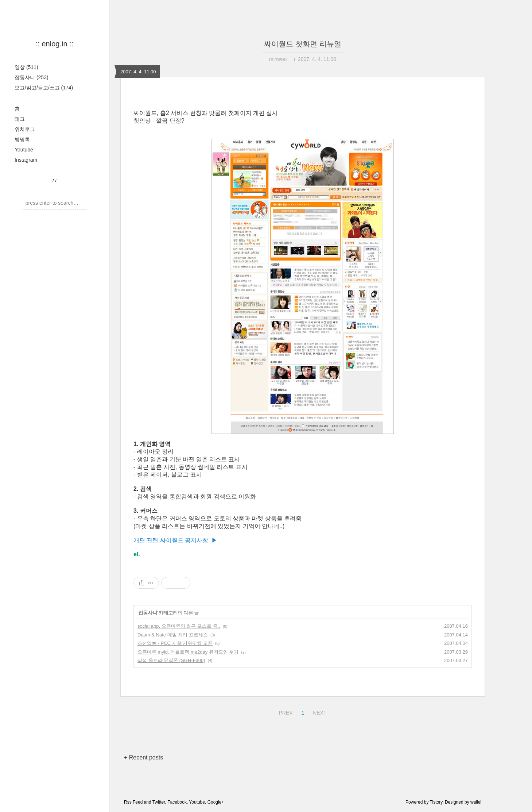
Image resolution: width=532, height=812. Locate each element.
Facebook (177, 802)
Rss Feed (133, 802)
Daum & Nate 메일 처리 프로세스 (173, 635)
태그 (20, 119)
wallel (476, 802)
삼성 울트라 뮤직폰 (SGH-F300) (171, 660)
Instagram (26, 160)
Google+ (216, 802)
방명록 (22, 139)
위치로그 (25, 129)
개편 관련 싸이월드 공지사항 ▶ (175, 540)
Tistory (436, 802)
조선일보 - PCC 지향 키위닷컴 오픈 (175, 643)
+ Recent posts (143, 757)
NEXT (319, 712)
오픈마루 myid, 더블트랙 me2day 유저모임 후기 (188, 652)
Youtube (24, 150)
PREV (285, 712)
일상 (26, 67)
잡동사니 (32, 77)
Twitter (159, 802)
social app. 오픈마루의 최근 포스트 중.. (179, 626)
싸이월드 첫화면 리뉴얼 (302, 44)
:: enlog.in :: (55, 44)
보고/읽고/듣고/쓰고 (44, 88)
